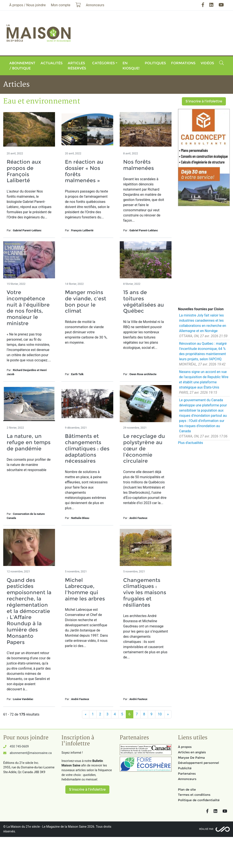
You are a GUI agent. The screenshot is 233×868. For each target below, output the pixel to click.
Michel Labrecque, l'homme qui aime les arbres (85, 589)
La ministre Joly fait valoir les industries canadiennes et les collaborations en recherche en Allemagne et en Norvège (203, 323)
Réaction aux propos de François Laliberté (24, 171)
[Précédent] (86, 714)
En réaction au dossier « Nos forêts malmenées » (84, 171)
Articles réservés (77, 66)
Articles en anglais (192, 752)
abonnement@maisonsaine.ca (31, 753)
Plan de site (187, 790)
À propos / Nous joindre (28, 5)
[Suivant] (168, 714)
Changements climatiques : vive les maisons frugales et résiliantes (145, 592)
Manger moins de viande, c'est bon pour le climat (86, 302)
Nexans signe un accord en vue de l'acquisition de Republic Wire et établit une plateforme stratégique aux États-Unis (204, 380)
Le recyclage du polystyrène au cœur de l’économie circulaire (144, 448)
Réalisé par (206, 829)
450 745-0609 (19, 747)
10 (160, 714)
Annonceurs (187, 779)
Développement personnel (198, 763)
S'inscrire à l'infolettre (204, 101)
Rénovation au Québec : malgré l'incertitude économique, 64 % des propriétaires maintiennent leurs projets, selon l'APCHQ (203, 351)
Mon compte (61, 5)
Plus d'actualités (190, 443)
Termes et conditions (194, 795)
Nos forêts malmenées (139, 165)
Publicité (185, 768)
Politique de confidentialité (199, 800)
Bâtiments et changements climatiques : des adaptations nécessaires (87, 448)
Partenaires (187, 774)
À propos (185, 747)
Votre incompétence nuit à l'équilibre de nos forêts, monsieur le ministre (28, 308)
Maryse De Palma (191, 758)
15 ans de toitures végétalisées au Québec (144, 302)
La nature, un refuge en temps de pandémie (29, 442)
